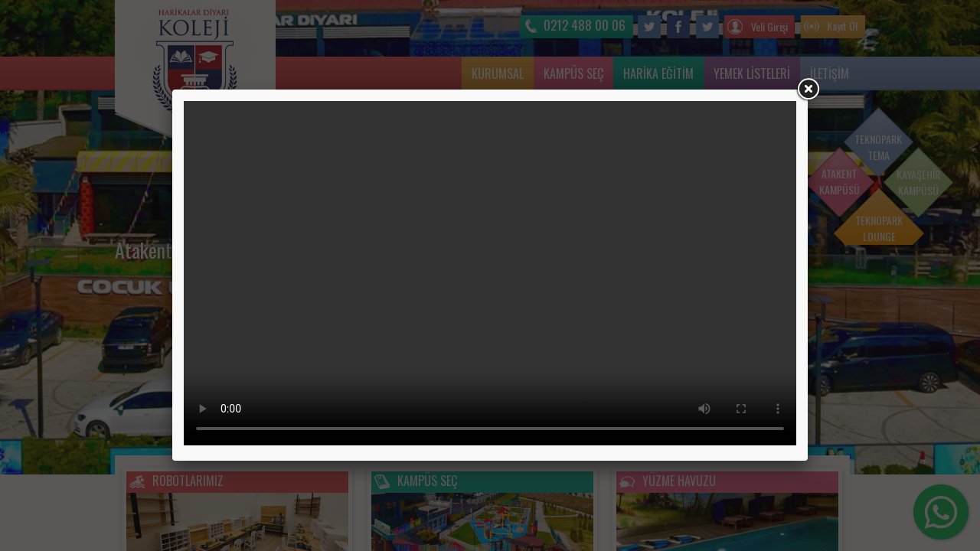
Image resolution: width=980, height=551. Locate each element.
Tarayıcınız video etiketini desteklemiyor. (490, 273)
